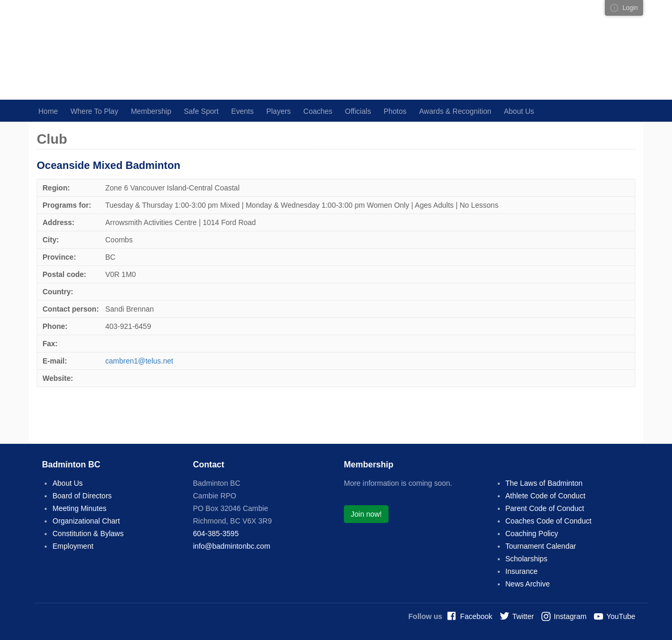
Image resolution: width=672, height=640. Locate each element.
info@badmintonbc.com (232, 546)
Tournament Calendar (541, 546)
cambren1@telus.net (139, 361)
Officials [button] (358, 111)
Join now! (366, 514)
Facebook (476, 616)
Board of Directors (82, 496)
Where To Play (94, 111)
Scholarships (527, 559)
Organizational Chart (86, 521)
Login (630, 8)
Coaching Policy (532, 534)
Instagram (570, 616)
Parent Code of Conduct (545, 508)
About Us (68, 483)
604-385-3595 (216, 534)
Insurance (522, 571)
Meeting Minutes (80, 508)
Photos (395, 111)
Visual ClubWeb (614, 8)
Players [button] (279, 111)
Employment (73, 546)
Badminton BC (176, 50)
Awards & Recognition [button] (455, 111)
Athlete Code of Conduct (546, 496)
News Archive (528, 584)
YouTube (621, 616)
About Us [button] (519, 111)
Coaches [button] (318, 111)
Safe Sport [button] (201, 111)
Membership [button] (151, 111)
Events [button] (242, 111)
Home (48, 111)
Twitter (523, 616)
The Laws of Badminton (544, 483)
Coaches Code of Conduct (549, 521)
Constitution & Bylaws (88, 534)
